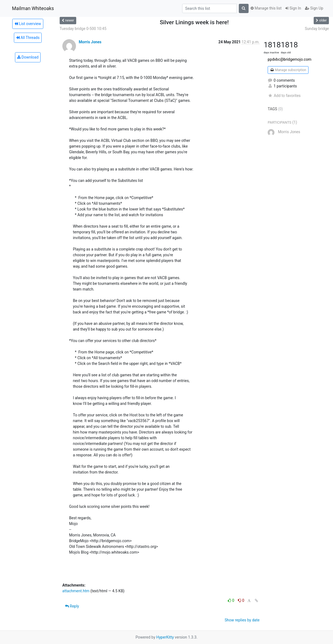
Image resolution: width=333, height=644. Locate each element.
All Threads (28, 38)
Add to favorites (284, 96)
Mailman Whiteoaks (33, 8)
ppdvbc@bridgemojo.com (289, 59)
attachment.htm (76, 591)
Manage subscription (288, 70)
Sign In (293, 8)
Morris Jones (90, 42)
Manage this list (266, 8)
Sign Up (314, 8)
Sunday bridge (317, 29)
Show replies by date (242, 620)
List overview (28, 24)
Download (28, 57)
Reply (72, 606)
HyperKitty (165, 637)
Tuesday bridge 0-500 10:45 (83, 29)
